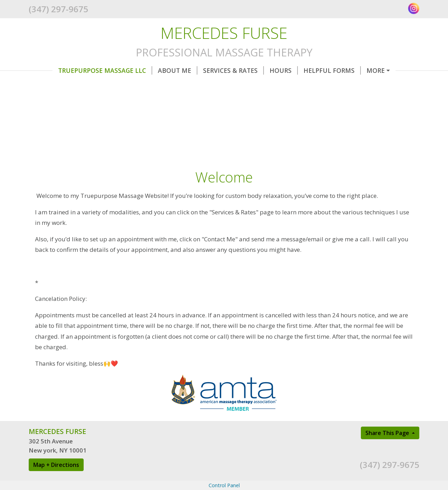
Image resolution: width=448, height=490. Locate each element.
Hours (260, 70)
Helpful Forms (308, 70)
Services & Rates (210, 70)
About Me (154, 70)
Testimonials (57, 85)
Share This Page (388, 448)
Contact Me (366, 70)
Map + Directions (56, 479)
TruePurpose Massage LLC (81, 70)
